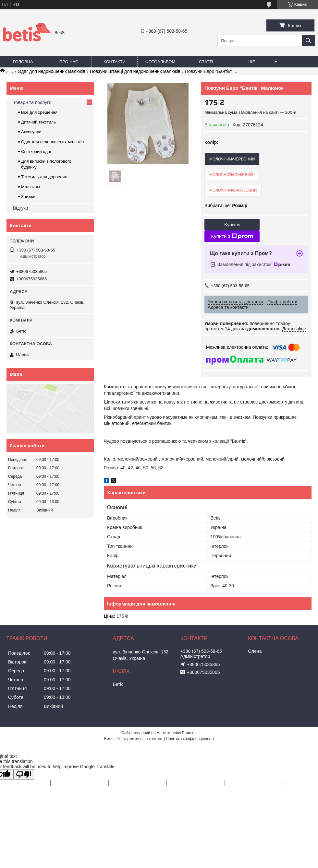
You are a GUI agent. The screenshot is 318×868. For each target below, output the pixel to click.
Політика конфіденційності (190, 739)
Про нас (69, 62)
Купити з (232, 236)
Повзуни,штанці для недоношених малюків (135, 71)
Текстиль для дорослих (44, 177)
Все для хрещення (39, 112)
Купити (232, 224)
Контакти (115, 62)
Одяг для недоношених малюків (52, 71)
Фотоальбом (160, 62)
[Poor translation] (24, 774)
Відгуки (21, 208)
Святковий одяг (36, 152)
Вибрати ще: (226, 205)
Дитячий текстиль (38, 122)
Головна (23, 62)
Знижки (28, 197)
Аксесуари (31, 132)
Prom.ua (189, 733)
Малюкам (31, 187)
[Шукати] (308, 41)
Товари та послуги (32, 102)
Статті (206, 62)
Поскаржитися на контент (140, 739)
